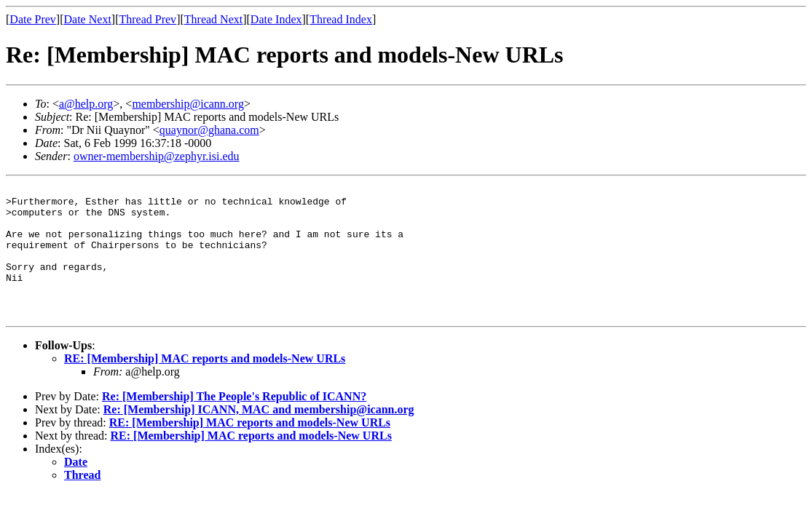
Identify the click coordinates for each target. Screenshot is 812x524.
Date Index (276, 19)
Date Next (88, 19)
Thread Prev (147, 19)
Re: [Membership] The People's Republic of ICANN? (234, 422)
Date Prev (33, 19)
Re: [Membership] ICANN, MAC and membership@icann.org (259, 436)
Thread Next (213, 19)
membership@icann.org (188, 104)
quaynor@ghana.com (209, 130)
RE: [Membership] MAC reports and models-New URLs (205, 385)
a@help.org (86, 104)
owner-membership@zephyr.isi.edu (157, 156)
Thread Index (341, 19)
